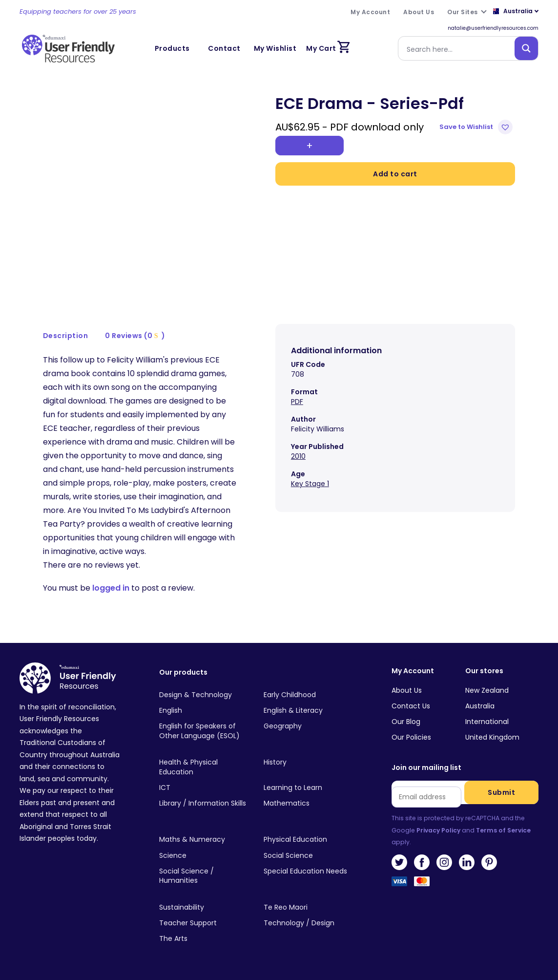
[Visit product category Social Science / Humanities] (204, 876)
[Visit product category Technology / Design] (308, 923)
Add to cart (395, 174)
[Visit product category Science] (204, 855)
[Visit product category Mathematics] (308, 804)
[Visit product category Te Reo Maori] (308, 908)
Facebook (422, 862)
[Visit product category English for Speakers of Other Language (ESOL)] (204, 731)
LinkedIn (467, 862)
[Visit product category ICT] (204, 788)
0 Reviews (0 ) (135, 336)
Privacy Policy (438, 830)
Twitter (399, 862)
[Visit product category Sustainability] (204, 908)
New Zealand (487, 690)
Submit (501, 792)
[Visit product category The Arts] (204, 939)
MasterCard (422, 884)
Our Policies (411, 737)
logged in (111, 588)
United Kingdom (492, 737)
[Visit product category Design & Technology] (204, 695)
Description (66, 336)
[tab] (66, 336)
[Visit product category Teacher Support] (204, 923)
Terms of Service (503, 830)
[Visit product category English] (204, 711)
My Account (413, 671)
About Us (407, 690)
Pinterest (489, 862)
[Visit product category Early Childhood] (308, 695)
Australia (480, 706)
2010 (298, 456)
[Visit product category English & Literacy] (308, 711)
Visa (399, 884)
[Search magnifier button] (526, 48)
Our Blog (406, 722)
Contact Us (411, 706)
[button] (477, 127)
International (487, 722)
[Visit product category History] (308, 763)
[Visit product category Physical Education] (308, 840)
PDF (297, 402)
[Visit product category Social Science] (308, 855)
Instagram (444, 862)
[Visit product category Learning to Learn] (308, 788)
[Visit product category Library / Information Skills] (204, 804)
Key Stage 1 (310, 484)
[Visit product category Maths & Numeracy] (204, 840)
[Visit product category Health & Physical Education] (204, 767)
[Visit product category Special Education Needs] (308, 872)
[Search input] (458, 48)
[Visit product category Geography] (308, 726)
